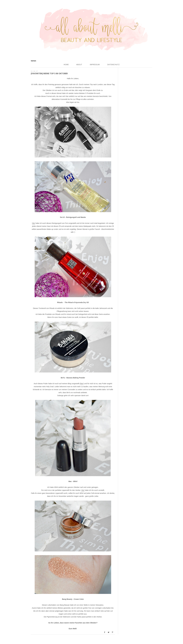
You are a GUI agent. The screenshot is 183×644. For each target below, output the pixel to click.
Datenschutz (113, 64)
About (79, 64)
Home (66, 64)
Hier (34, 223)
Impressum (95, 64)
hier (82, 384)
